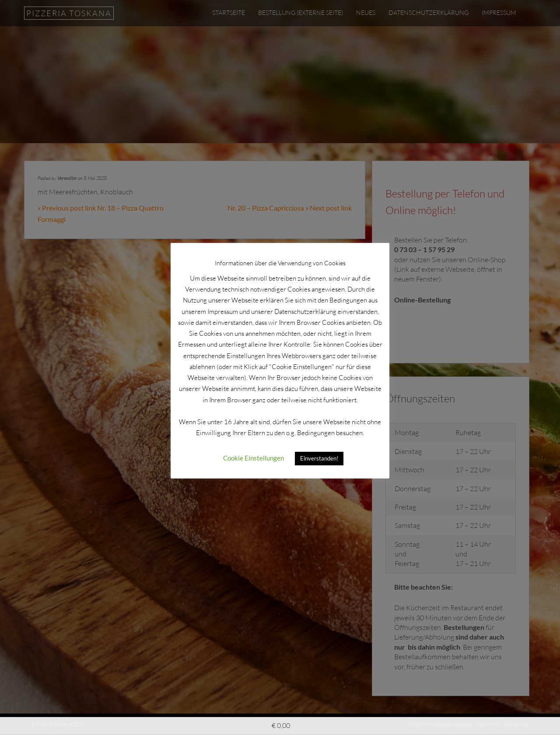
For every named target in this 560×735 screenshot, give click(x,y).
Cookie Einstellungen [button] (254, 458)
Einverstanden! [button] (319, 458)
